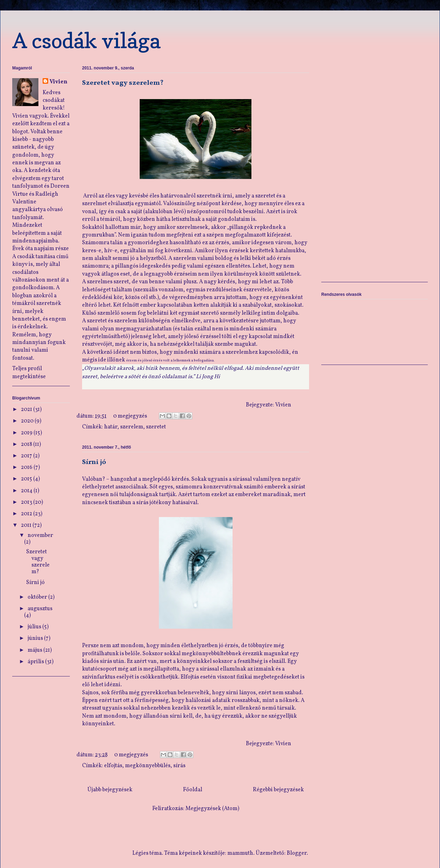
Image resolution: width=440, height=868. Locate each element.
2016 (27, 467)
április (36, 662)
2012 (27, 514)
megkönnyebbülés (148, 766)
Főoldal (193, 790)
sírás (179, 766)
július (35, 627)
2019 (27, 433)
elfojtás (113, 766)
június (36, 638)
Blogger (297, 853)
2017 (27, 456)
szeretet (156, 427)
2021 (27, 410)
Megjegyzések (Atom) (212, 809)
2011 (27, 525)
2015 (27, 479)
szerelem (132, 427)
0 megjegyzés (130, 416)
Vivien (58, 82)
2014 (27, 491)
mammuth (240, 853)
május (35, 650)
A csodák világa (86, 40)
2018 (27, 444)
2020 (28, 421)
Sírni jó (94, 462)
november (40, 536)
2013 (27, 502)
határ (111, 427)
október (38, 597)
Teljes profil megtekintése (29, 373)
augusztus (40, 609)
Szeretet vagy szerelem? (123, 83)
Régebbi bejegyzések (278, 790)
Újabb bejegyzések (110, 790)
